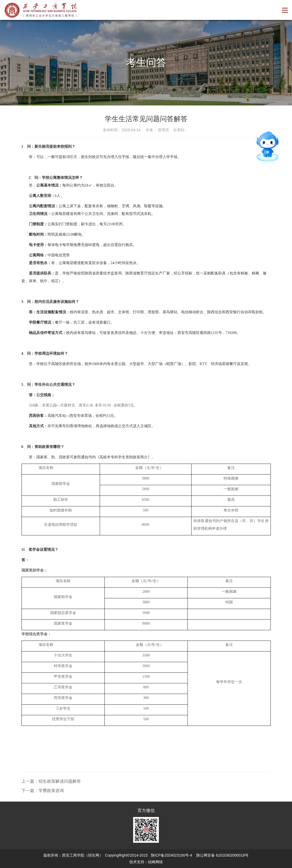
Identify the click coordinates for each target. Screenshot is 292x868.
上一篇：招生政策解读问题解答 (51, 781)
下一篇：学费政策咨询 (43, 791)
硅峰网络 (155, 862)
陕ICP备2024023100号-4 (172, 855)
